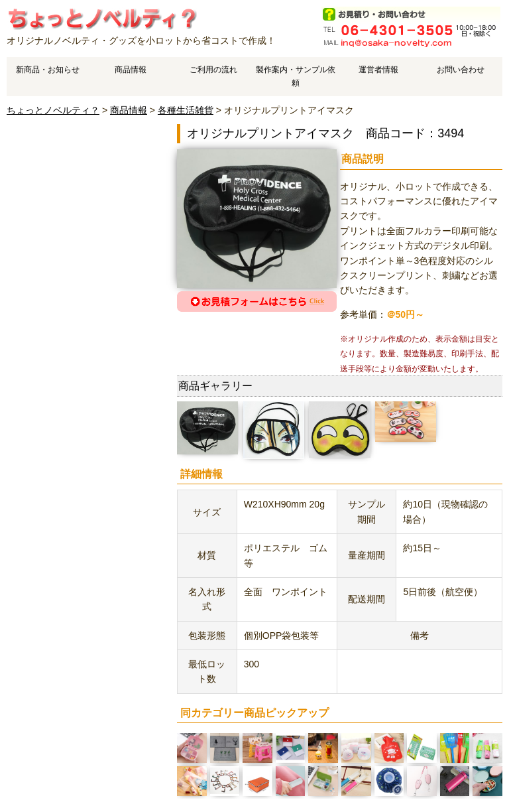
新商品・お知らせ (48, 70)
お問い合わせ (461, 70)
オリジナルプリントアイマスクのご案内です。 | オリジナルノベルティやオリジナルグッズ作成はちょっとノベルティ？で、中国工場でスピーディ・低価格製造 (102, 18)
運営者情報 (378, 70)
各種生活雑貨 (186, 110)
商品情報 (131, 70)
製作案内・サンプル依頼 (296, 76)
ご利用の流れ (213, 70)
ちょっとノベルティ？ (53, 110)
